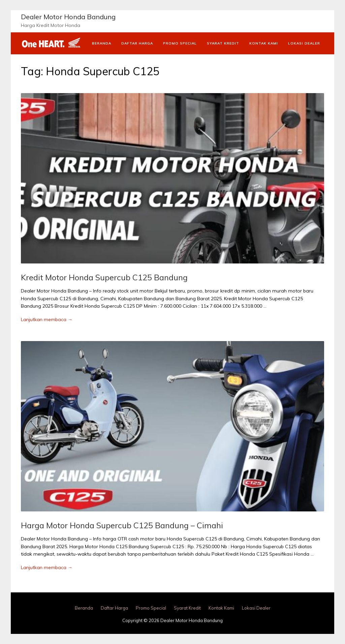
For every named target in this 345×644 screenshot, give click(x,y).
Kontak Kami (264, 43)
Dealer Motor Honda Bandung (68, 17)
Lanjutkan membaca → (47, 319)
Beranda (102, 43)
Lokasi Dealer (304, 43)
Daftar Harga (137, 43)
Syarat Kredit (223, 43)
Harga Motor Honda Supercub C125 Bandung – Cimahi (122, 525)
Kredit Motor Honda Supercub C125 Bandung (104, 277)
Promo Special (180, 43)
